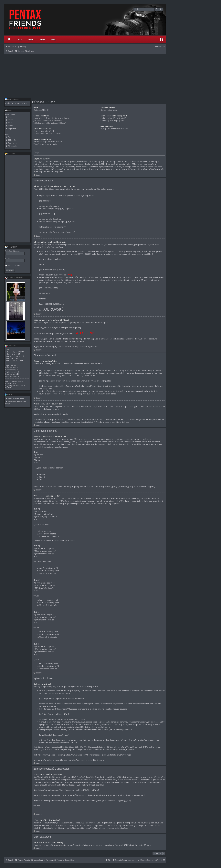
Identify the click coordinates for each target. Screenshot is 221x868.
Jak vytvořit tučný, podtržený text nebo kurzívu (52, 118)
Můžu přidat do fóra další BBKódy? (114, 129)
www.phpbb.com (103, 727)
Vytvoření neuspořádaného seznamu (48, 142)
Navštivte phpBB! (72, 704)
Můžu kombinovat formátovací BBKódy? (50, 123)
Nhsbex (8, 388)
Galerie (31, 39)
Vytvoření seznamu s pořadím (45, 144)
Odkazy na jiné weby (109, 110)
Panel (53, 39)
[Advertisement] (85, 75)
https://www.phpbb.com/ (74, 719)
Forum (19, 39)
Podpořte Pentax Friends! (16, 103)
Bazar (43, 39)
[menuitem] (23, 47)
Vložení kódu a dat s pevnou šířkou (47, 134)
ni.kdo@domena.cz (57, 740)
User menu (11, 247)
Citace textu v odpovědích (44, 131)
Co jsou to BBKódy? (41, 110)
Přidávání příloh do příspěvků (112, 121)
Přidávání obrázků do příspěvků (113, 118)
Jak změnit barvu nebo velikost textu (48, 121)
